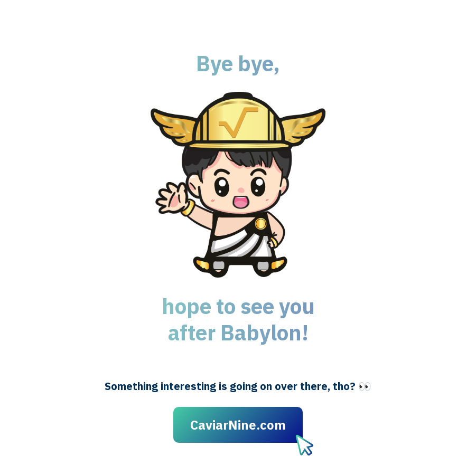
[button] (238, 185)
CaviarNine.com (238, 425)
